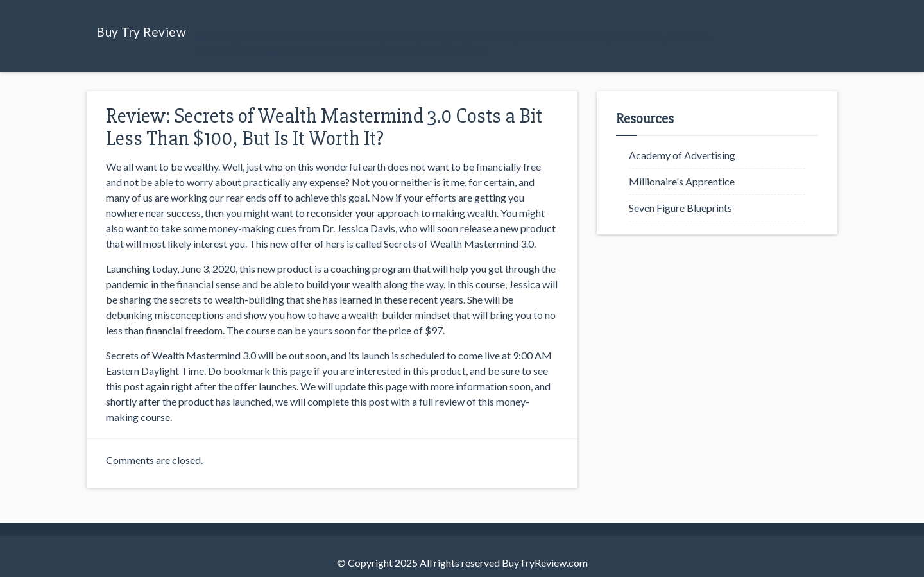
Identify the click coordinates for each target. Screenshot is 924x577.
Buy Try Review (141, 32)
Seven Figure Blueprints (680, 208)
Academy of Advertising (682, 155)
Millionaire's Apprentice (682, 181)
